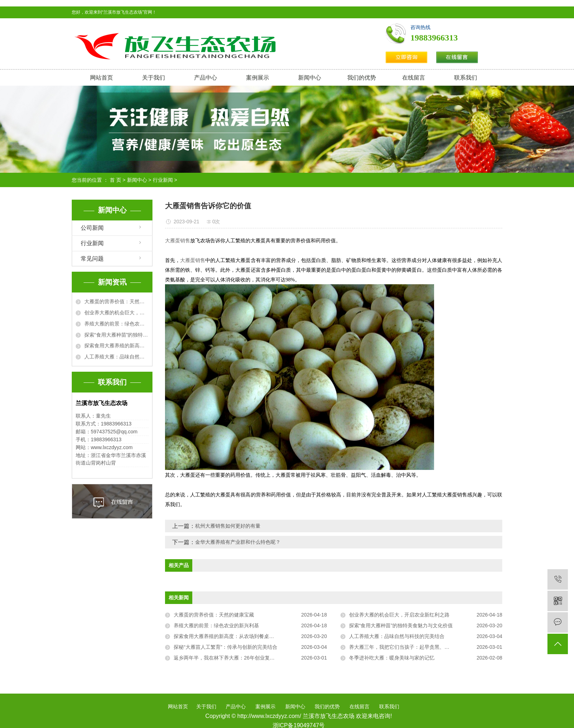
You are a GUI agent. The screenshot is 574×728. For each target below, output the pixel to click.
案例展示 (258, 78)
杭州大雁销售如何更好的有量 (228, 526)
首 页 (116, 180)
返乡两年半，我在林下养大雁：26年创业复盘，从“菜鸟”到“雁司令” (248, 658)
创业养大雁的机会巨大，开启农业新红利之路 (116, 313)
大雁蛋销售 (178, 241)
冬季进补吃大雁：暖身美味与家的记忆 (392, 658)
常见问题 (92, 259)
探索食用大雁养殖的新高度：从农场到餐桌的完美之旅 (116, 346)
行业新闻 (163, 180)
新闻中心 (310, 78)
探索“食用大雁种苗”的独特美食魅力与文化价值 (116, 335)
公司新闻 (92, 228)
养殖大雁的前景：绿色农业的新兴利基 (116, 324)
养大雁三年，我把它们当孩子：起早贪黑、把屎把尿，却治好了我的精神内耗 (426, 647)
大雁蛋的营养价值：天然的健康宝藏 (116, 301)
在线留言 (414, 78)
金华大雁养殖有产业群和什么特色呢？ (238, 542)
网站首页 (102, 78)
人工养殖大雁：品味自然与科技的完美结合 (116, 357)
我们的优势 (362, 78)
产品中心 (206, 78)
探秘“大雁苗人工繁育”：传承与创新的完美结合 (225, 647)
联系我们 (466, 78)
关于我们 (154, 78)
